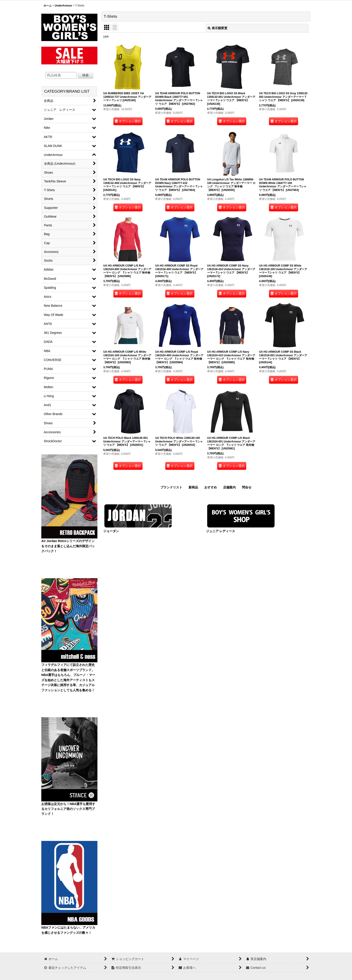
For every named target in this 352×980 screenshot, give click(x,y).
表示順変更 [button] (218, 28)
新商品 (193, 487)
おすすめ (211, 487)
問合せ (247, 487)
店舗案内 (229, 487)
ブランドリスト (171, 487)
